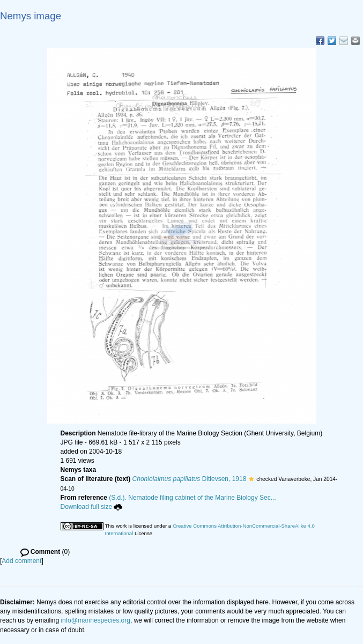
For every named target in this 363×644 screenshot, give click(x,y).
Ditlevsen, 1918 (190, 479)
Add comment (21, 561)
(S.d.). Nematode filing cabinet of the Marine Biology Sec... (192, 498)
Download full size (92, 507)
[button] (251, 479)
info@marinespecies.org (95, 620)
